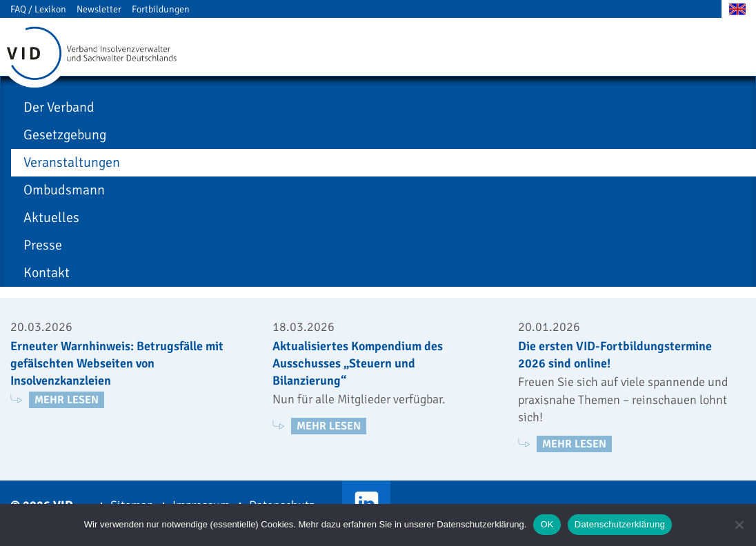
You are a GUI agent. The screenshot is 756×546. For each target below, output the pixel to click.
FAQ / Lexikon (38, 9)
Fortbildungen (161, 9)
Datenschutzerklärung (620, 524)
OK (547, 524)
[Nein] (739, 525)
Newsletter (99, 9)
